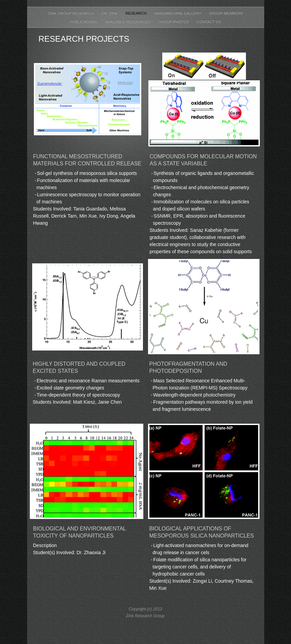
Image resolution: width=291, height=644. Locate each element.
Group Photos (174, 22)
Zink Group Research (71, 13)
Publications (84, 22)
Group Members (226, 13)
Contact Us (209, 22)
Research (136, 13)
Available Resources (128, 22)
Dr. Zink (110, 13)
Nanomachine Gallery (178, 13)
